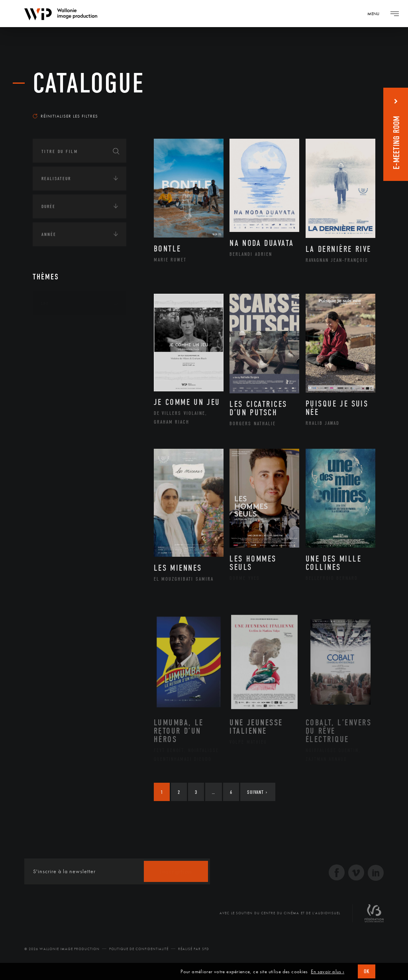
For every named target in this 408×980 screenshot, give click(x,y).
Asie (54, 390)
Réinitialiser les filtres (65, 116)
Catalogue (89, 83)
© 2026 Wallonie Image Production (62, 949)
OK (367, 971)
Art (45, 304)
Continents (55, 328)
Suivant (257, 792)
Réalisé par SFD (194, 949)
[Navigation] (376, 14)
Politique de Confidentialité (139, 949)
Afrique (59, 352)
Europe (58, 403)
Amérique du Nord (74, 365)
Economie (52, 455)
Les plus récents (347, 105)
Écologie (52, 430)
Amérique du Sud (72, 378)
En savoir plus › (328, 972)
